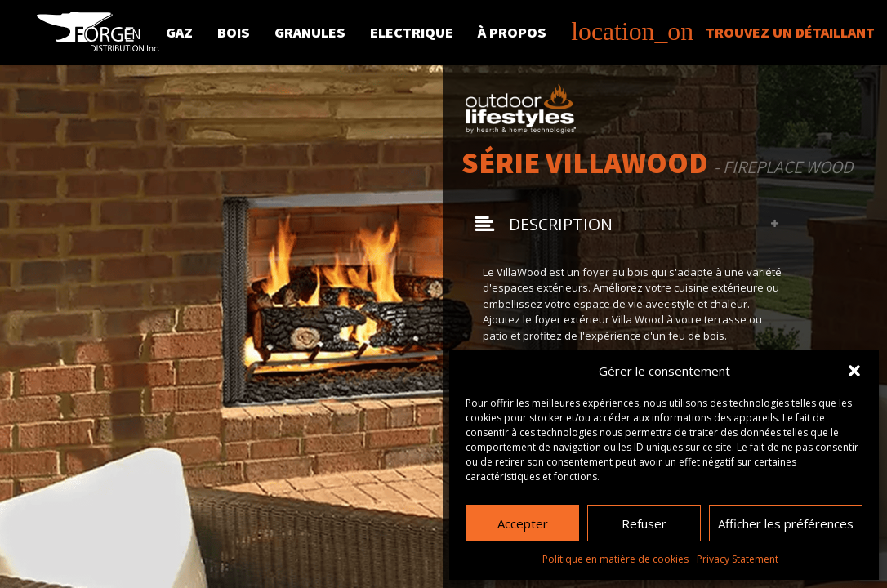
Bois (234, 32)
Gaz (179, 32)
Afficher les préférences (786, 523)
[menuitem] (132, 31)
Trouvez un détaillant (723, 32)
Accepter (523, 523)
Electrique (412, 32)
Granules (310, 32)
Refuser (644, 523)
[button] (854, 371)
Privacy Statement (738, 559)
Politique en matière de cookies (615, 559)
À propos (512, 32)
